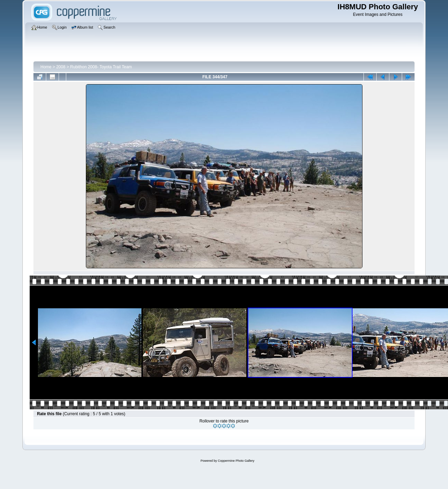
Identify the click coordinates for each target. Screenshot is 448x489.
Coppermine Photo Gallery (236, 461)
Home (46, 67)
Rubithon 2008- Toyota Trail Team (101, 67)
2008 (61, 67)
